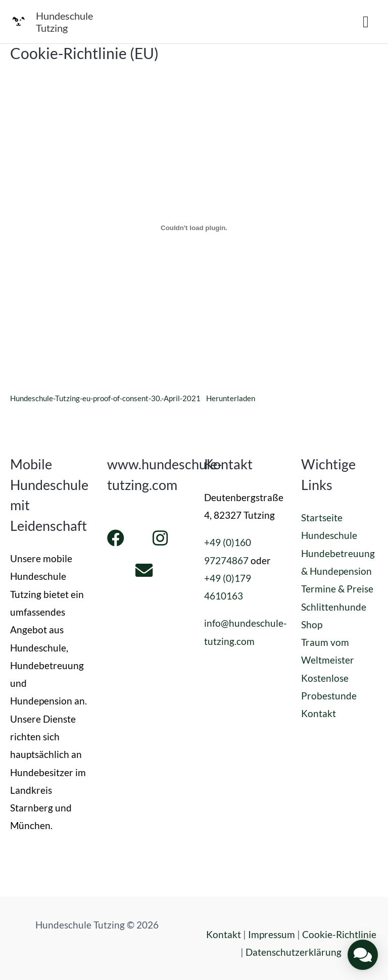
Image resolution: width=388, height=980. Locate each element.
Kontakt (319, 713)
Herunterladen (231, 398)
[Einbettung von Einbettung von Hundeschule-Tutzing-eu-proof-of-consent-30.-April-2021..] (194, 228)
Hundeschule (329, 535)
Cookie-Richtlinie (339, 934)
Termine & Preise (337, 589)
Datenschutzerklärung (294, 952)
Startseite (322, 518)
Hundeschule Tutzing (64, 22)
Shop (312, 624)
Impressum (272, 934)
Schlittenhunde (334, 607)
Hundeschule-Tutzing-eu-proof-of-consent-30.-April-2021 (105, 398)
